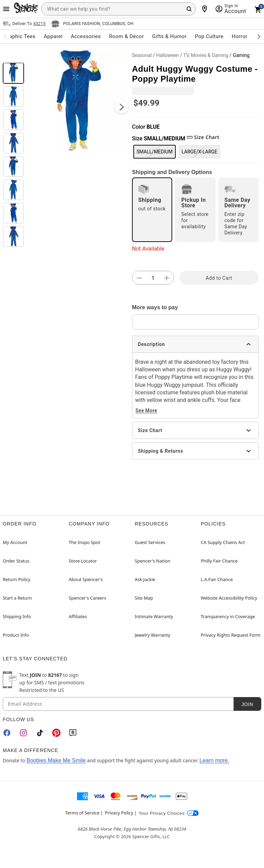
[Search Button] (189, 9)
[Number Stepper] (153, 278)
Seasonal (142, 55)
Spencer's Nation (152, 561)
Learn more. (214, 760)
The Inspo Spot (85, 542)
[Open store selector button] (92, 24)
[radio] (152, 210)
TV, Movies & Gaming (206, 55)
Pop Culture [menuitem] (209, 36)
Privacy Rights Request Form (231, 635)
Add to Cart (219, 278)
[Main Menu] (6, 9)
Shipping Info (17, 616)
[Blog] (73, 733)
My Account (15, 542)
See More (146, 410)
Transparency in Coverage (228, 616)
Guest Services (150, 542)
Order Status (16, 561)
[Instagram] (23, 733)
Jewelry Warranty (152, 635)
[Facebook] (7, 733)
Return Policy (16, 579)
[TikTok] (40, 733)
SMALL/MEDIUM (155, 152)
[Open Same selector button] (24, 24)
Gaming (241, 55)
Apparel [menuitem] (53, 36)
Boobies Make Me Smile (56, 760)
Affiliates (78, 616)
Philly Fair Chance (219, 561)
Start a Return (17, 598)
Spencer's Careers (87, 598)
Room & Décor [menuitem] (126, 36)
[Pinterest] (56, 733)
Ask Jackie (145, 579)
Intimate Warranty (154, 616)
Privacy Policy (119, 813)
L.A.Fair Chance (217, 579)
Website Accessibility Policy (229, 598)
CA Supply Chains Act (223, 542)
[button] (78, 100)
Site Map (144, 598)
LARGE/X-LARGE (199, 152)
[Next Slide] (122, 107)
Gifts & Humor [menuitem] (169, 36)
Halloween (168, 55)
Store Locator (83, 561)
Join (247, 704)
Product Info (16, 635)
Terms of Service (82, 813)
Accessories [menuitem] (86, 36)
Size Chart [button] (203, 137)
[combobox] (118, 9)
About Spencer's (86, 579)
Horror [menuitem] (240, 36)
